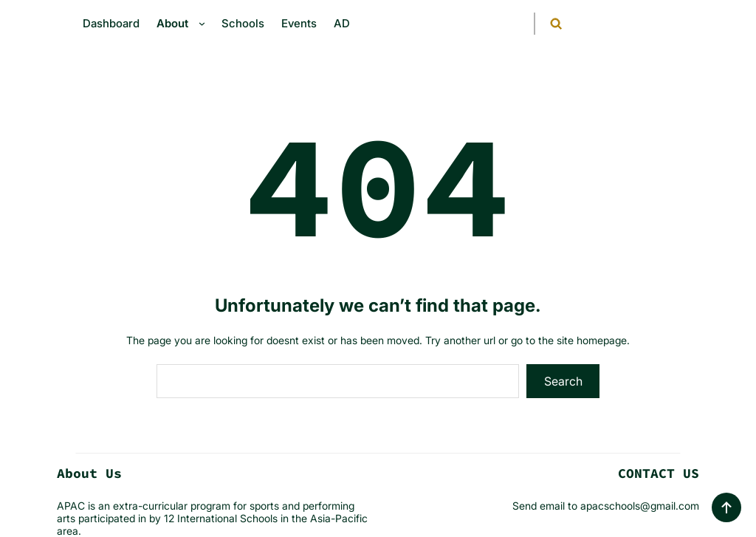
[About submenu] (205, 23)
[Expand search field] (547, 23)
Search (563, 381)
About (172, 23)
